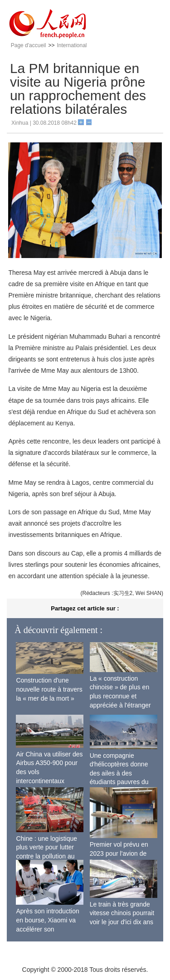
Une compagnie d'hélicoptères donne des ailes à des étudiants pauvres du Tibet (119, 773)
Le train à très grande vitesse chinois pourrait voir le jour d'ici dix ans (122, 913)
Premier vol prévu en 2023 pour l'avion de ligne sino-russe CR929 (123, 853)
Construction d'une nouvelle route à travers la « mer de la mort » (49, 689)
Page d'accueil (29, 45)
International (72, 45)
